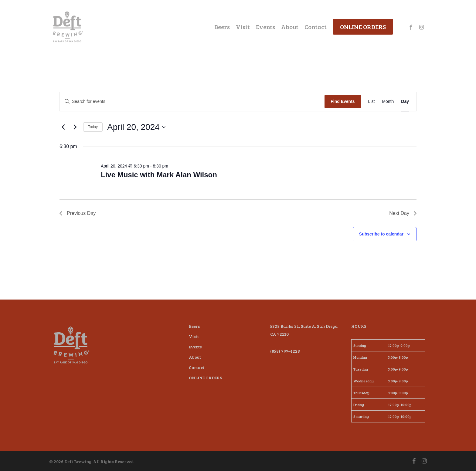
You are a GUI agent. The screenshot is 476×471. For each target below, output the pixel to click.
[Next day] (75, 127)
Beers (194, 326)
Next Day (403, 213)
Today (93, 127)
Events (195, 347)
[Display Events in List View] (372, 102)
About (195, 357)
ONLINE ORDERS (206, 378)
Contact (197, 367)
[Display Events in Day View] (405, 102)
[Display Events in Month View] (388, 102)
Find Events (343, 101)
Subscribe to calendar (381, 234)
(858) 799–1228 (285, 351)
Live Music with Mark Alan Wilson (159, 175)
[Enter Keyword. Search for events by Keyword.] (192, 102)
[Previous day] (63, 127)
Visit (194, 336)
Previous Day (78, 213)
